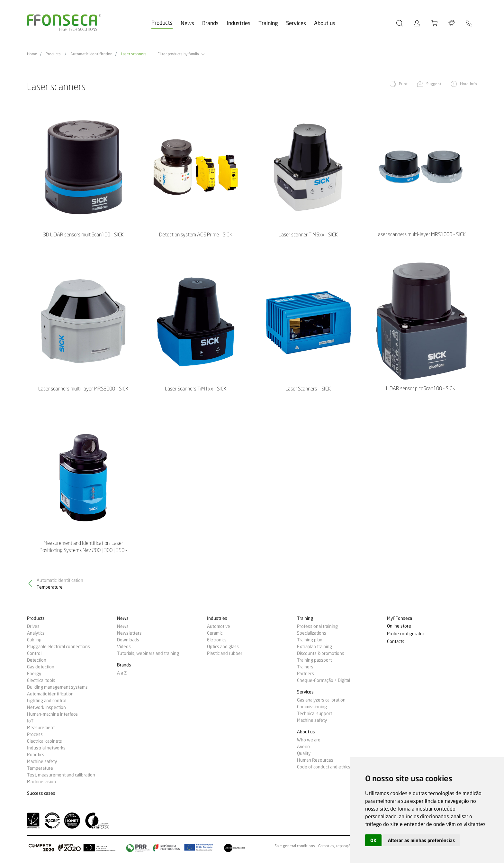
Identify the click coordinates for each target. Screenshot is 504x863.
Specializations (312, 633)
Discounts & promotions (321, 653)
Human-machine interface (52, 714)
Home (32, 54)
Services (296, 23)
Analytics (36, 633)
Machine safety (42, 761)
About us (325, 23)
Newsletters (129, 633)
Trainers (305, 667)
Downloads (128, 640)
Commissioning (312, 707)
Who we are (309, 740)
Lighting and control (47, 701)
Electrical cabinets (45, 741)
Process (35, 734)
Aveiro (303, 747)
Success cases (41, 793)
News (187, 23)
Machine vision (41, 782)
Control (34, 653)
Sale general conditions (295, 846)
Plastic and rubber (225, 653)
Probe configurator (406, 634)
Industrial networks (46, 748)
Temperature (40, 768)
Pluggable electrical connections (59, 647)
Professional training (317, 626)
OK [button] (373, 840)
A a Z (122, 673)
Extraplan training (315, 647)
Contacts (396, 642)
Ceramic (215, 633)
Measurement (41, 728)
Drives (33, 626)
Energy (34, 674)
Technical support (315, 713)
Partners (306, 674)
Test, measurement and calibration (61, 775)
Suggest (434, 84)
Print (403, 84)
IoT (30, 721)
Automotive (219, 626)
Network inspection (46, 707)
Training (268, 23)
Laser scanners (134, 54)
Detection (37, 660)
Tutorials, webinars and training (148, 653)
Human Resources (315, 760)
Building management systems (57, 687)
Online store (399, 626)
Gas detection (41, 667)
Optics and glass (223, 647)
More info (468, 84)
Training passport (314, 660)
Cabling (34, 640)
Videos (124, 647)
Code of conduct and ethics (324, 767)
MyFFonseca (400, 618)
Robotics (36, 755)
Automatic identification (91, 54)
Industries (239, 23)
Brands (210, 23)
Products (162, 23)
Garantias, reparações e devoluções (348, 846)
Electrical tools (41, 680)
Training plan (310, 640)
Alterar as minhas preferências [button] (421, 840)
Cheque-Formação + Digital (324, 680)
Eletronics (217, 640)
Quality (304, 753)
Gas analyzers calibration (321, 700)
